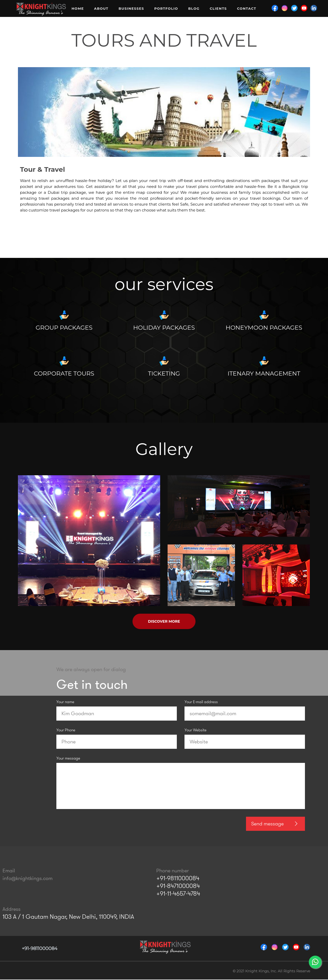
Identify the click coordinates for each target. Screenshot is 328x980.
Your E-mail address (201, 702)
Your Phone (66, 731)
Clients (218, 8)
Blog (194, 8)
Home (78, 8)
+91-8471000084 (178, 886)
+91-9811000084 (178, 878)
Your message (68, 759)
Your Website (196, 731)
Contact (247, 8)
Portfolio (166, 8)
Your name (65, 702)
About (101, 8)
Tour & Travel (43, 169)
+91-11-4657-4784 (178, 894)
